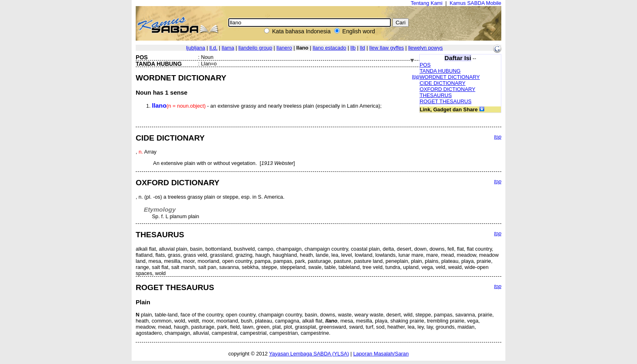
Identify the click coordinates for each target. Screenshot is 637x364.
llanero (284, 48)
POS (425, 65)
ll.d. (213, 48)
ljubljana (196, 48)
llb (353, 48)
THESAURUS (436, 95)
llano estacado (330, 48)
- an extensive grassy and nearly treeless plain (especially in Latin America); (267, 106)
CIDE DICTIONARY (443, 83)
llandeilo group (255, 48)
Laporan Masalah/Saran (381, 354)
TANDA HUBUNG (440, 71)
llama (228, 48)
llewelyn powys (426, 48)
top (416, 77)
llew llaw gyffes (387, 48)
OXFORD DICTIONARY (447, 89)
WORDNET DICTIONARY (450, 77)
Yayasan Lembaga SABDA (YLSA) (309, 354)
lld (363, 48)
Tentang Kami (427, 3)
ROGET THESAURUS (446, 101)
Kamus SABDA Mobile (476, 3)
